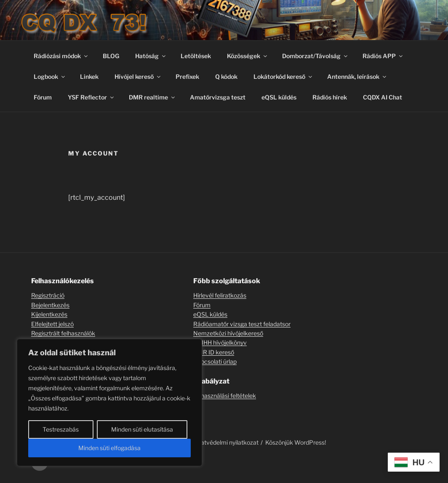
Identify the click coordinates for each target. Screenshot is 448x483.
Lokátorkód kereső (283, 76)
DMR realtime (152, 97)
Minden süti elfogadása (109, 448)
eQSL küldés (279, 97)
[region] (109, 402)
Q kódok (226, 76)
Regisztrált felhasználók (63, 333)
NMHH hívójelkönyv (220, 342)
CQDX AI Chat (383, 97)
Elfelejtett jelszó (52, 324)
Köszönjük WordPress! (296, 442)
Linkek (89, 76)
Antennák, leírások (357, 76)
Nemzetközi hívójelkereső (228, 333)
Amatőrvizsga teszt (218, 97)
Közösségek (248, 56)
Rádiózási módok (61, 56)
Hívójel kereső (138, 76)
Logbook (50, 76)
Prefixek (187, 76)
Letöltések (196, 56)
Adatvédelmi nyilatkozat (226, 442)
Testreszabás (61, 429)
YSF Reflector (91, 97)
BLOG (111, 56)
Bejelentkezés (50, 305)
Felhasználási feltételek (225, 396)
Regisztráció (48, 295)
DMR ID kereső (214, 352)
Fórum (43, 97)
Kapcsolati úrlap (215, 361)
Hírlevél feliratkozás (220, 295)
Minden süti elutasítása (142, 429)
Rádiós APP (383, 56)
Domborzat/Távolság (315, 56)
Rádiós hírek (330, 97)
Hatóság (151, 56)
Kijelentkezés (49, 314)
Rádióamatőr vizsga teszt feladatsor (242, 324)
